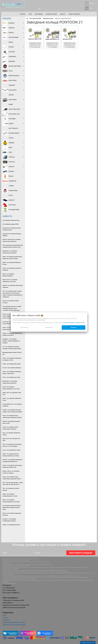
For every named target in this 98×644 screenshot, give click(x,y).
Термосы (12, 157)
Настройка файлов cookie (9, 583)
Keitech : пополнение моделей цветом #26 (11, 422)
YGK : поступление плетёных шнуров (11, 489)
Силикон (12, 28)
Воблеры (12, 23)
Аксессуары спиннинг (13, 83)
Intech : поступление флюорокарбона (8, 275)
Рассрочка (12, 205)
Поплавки (12, 119)
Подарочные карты (13, 193)
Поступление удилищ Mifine (11, 224)
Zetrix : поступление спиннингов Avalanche (12, 269)
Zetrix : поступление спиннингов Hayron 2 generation (12, 372)
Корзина (92, 3)
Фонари (11, 171)
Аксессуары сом (14, 114)
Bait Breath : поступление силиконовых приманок (10, 252)
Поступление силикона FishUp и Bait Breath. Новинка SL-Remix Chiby (12, 507)
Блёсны (11, 33)
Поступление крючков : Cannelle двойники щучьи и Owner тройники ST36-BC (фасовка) (12, 308)
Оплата (5, 618)
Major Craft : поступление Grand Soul (12, 394)
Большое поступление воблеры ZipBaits (12, 235)
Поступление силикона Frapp (11, 220)
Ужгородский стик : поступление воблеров (12, 405)
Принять (74, 327)
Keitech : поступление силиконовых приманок (13, 286)
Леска (11, 71)
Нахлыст (12, 167)
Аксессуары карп (14, 109)
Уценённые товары (12, 183)
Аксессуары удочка (13, 92)
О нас (4, 615)
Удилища (12, 61)
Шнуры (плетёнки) (15, 66)
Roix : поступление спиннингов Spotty (11, 434)
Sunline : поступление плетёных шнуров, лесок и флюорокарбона (12, 411)
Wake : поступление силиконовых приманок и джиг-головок (12, 258)
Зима (10, 147)
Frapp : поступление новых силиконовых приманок (10, 428)
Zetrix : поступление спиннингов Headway (12, 514)
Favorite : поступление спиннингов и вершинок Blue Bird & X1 (12, 461)
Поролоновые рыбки (13, 40)
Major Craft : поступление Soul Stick (11, 439)
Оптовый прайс (14, 210)
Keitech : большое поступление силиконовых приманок (12, 240)
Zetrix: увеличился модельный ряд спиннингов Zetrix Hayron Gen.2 (13, 246)
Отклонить (24, 327)
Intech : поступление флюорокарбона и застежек (11, 501)
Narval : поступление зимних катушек (11, 302)
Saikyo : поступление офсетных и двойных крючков (12, 334)
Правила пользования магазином (14, 625)
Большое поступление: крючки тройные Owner (12, 229)
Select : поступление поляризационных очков (10, 495)
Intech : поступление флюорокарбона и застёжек (11, 388)
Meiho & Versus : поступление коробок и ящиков (11, 472)
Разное (11, 176)
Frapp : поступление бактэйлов (12, 364)
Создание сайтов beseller (88, 643)
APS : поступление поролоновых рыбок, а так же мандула (12, 445)
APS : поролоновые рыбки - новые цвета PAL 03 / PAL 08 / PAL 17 (13, 483)
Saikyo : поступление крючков (11, 525)
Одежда (11, 143)
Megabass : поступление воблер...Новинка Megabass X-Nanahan (11, 341)
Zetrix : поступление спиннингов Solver (12, 399)
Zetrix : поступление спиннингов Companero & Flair (12, 359)
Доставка (6, 620)
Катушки (12, 52)
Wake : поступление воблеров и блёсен (12, 263)
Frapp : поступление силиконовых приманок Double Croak (12, 466)
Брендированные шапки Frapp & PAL (12, 353)
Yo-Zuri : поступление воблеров (12, 368)
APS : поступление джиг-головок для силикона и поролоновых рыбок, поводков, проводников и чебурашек (12, 294)
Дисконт (12, 200)
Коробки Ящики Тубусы (14, 135)
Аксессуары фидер (13, 102)
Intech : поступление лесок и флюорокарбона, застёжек (11, 455)
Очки (10, 152)
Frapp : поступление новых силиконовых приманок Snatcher (12, 416)
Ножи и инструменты (13, 126)
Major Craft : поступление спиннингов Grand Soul (10, 281)
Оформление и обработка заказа (14, 622)
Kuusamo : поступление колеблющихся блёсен (9, 520)
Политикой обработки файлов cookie (74, 323)
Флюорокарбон (14, 76)
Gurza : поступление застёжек (11, 377)
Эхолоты (12, 162)
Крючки (11, 47)
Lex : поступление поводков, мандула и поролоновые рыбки (12, 348)
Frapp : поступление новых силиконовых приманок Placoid (12, 478)
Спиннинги (12, 56)
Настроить (49, 327)
